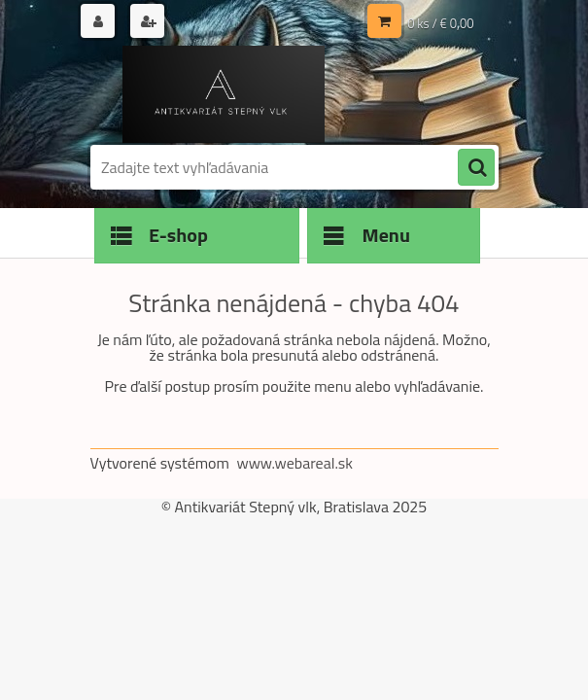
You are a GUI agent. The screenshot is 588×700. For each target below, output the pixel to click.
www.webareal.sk (294, 463)
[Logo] (224, 94)
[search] (476, 168)
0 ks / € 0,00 (440, 23)
